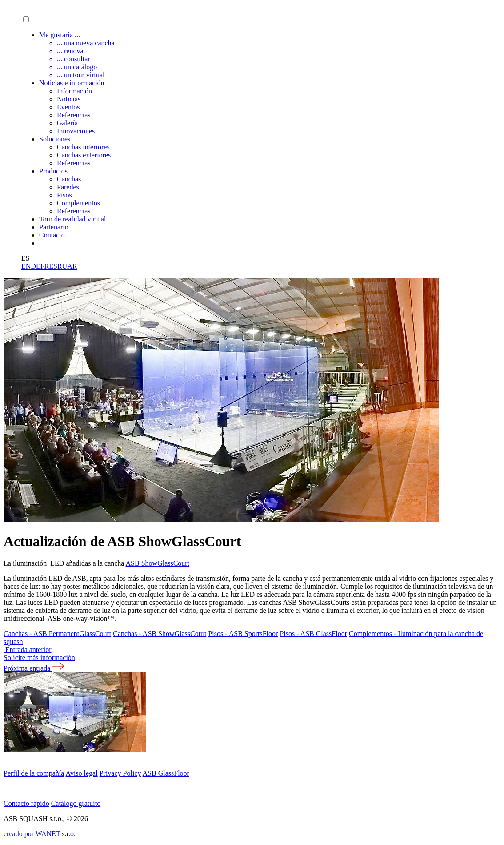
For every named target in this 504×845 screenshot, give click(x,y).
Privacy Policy (120, 773)
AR (72, 266)
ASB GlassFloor (166, 773)
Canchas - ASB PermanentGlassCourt (57, 634)
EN (26, 266)
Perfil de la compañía (34, 773)
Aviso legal (82, 773)
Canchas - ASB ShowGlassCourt (160, 634)
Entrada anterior (28, 650)
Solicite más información (39, 658)
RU (62, 266)
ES (53, 266)
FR (45, 266)
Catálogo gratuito (76, 803)
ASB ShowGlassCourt (158, 563)
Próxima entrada (34, 668)
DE (35, 266)
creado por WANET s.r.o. (40, 834)
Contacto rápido (26, 803)
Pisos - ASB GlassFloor (313, 634)
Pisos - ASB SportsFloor (243, 634)
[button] (26, 19)
